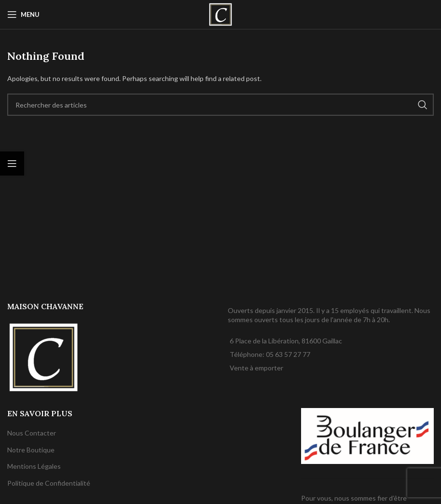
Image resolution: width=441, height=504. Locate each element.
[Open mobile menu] (23, 14)
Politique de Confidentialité (49, 483)
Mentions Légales (34, 466)
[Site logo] (220, 14)
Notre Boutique (31, 450)
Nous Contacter (32, 433)
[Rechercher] (220, 105)
